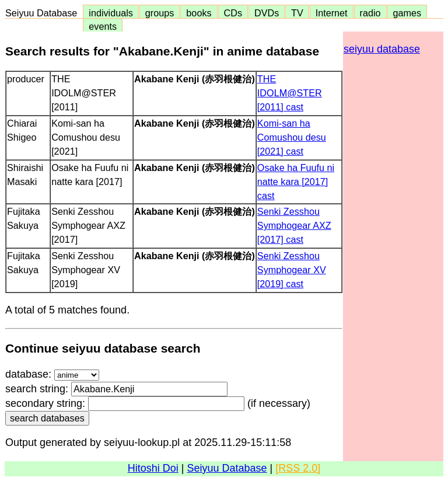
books (199, 13)
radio (370, 13)
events (103, 26)
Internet (332, 13)
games (407, 13)
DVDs (267, 13)
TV (297, 13)
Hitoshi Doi (153, 468)
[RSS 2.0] (298, 468)
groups (160, 13)
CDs (233, 13)
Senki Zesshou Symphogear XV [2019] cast (292, 270)
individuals (111, 13)
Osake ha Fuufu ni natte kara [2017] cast (296, 182)
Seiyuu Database (44, 13)
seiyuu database (382, 49)
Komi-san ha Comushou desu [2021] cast (292, 137)
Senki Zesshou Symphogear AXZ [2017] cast (294, 225)
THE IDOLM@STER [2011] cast (290, 93)
